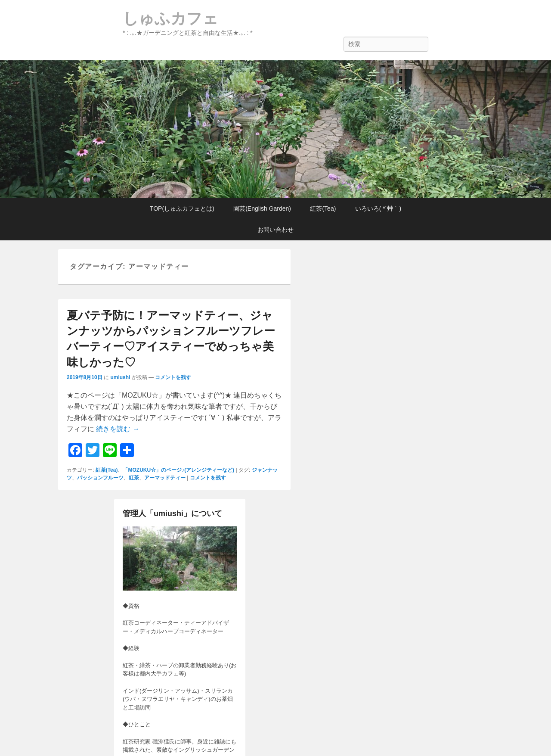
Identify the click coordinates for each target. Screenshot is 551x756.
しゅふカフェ (170, 18)
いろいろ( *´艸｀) (378, 208)
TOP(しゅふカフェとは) (182, 208)
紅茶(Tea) (323, 208)
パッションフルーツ (100, 478)
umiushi (120, 377)
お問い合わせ (275, 230)
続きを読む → (118, 429)
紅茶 (134, 478)
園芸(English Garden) (262, 208)
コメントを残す (173, 377)
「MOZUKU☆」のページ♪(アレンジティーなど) (178, 470)
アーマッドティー (165, 478)
